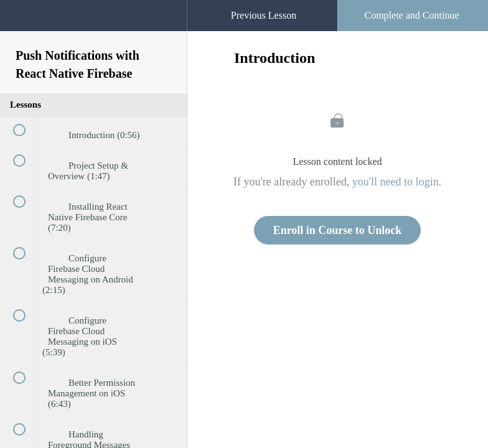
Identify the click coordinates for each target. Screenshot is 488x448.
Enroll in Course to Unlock (338, 230)
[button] (165, 6)
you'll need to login (396, 182)
